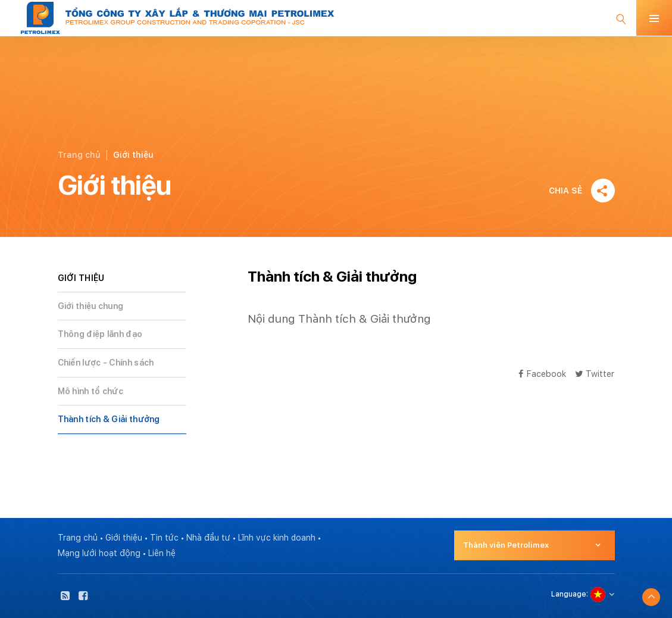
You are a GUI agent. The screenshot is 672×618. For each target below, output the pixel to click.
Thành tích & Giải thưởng (109, 419)
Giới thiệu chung (91, 306)
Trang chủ (79, 155)
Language (569, 594)
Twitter (595, 374)
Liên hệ (162, 553)
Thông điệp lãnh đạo (100, 334)
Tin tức (164, 538)
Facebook (542, 374)
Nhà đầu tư (208, 538)
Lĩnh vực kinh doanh (277, 538)
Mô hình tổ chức (91, 391)
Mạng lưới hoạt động (99, 553)
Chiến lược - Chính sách (106, 363)
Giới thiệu (124, 538)
